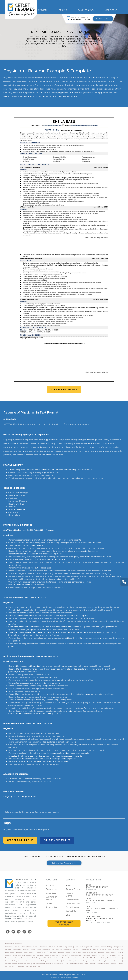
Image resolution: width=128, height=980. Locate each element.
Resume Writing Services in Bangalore (77, 961)
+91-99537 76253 (81, 19)
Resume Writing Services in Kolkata (47, 961)
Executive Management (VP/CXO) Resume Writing (93, 947)
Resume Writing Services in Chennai (19, 961)
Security (75, 978)
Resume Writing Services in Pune (18, 964)
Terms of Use (55, 978)
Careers (49, 904)
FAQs (68, 885)
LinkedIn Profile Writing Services (42, 949)
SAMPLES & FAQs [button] (86, 10)
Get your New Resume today (64, 863)
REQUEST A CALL (103, 19)
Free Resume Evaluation (74, 964)
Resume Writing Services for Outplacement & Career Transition (80, 949)
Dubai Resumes (73, 904)
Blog (68, 915)
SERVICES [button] (43, 10)
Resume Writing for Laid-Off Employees (52, 955)
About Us (50, 885)
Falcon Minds (51, 889)
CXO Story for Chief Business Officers (46, 958)
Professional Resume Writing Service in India (22, 947)
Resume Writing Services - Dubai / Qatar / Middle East (36, 952)
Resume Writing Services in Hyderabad (107, 961)
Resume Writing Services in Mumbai (108, 958)
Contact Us (71, 911)
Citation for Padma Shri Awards (104, 955)
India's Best (51, 893)
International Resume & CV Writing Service (56, 947)
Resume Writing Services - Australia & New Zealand (77, 952)
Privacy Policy (66, 978)
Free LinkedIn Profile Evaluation (97, 964)
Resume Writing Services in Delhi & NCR (77, 958)
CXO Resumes (72, 900)
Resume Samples (74, 889)
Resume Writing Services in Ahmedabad (48, 964)
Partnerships (51, 907)
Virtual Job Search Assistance (79, 955)
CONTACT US (111, 10)
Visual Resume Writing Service (24, 955)
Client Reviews (72, 907)
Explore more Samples (57, 840)
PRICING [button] (63, 10)
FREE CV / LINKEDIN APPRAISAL (64, 923)
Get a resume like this (64, 389)
